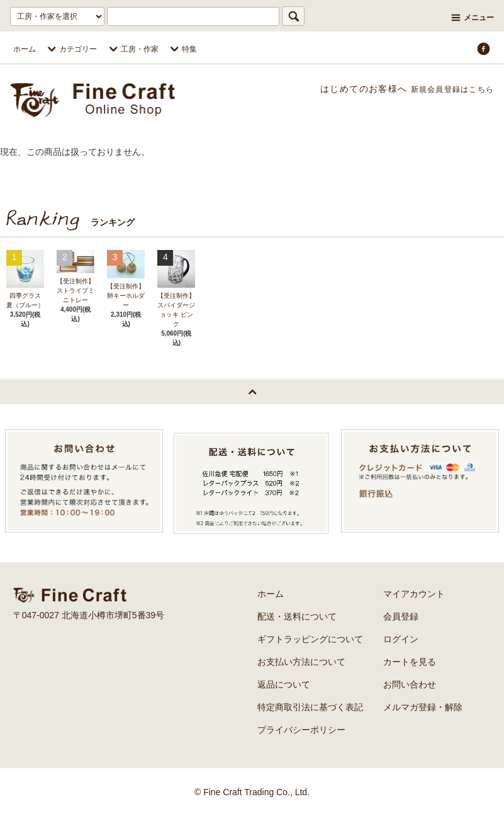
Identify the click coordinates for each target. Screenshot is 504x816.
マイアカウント (414, 594)
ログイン (401, 639)
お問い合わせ (410, 684)
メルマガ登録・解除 (423, 707)
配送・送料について (297, 616)
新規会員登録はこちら (445, 89)
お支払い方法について (301, 662)
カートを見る (410, 662)
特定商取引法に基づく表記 (310, 707)
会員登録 (401, 616)
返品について (284, 684)
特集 (182, 49)
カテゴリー (70, 49)
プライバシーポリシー (301, 730)
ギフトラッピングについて (310, 639)
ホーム (25, 49)
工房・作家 (132, 49)
